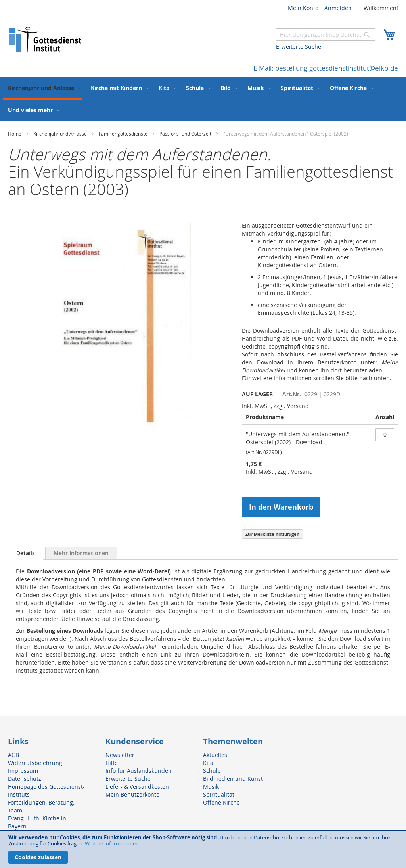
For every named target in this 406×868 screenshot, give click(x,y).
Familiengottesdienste (123, 134)
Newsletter (120, 755)
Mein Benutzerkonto (132, 794)
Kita (208, 763)
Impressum (23, 771)
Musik (211, 787)
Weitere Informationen (112, 843)
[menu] (203, 99)
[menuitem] (43, 88)
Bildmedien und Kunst (233, 779)
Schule (212, 771)
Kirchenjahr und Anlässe (60, 134)
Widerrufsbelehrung (35, 763)
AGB (13, 755)
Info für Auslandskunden (139, 771)
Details (26, 553)
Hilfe (112, 763)
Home (15, 134)
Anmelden (338, 8)
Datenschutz (25, 779)
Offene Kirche (221, 802)
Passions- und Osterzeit (185, 134)
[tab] (26, 553)
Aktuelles (215, 755)
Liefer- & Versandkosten (137, 787)
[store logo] (46, 39)
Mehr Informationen (81, 553)
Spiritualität (219, 794)
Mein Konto (303, 8)
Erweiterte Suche (299, 47)
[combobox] (326, 34)
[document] (203, 849)
